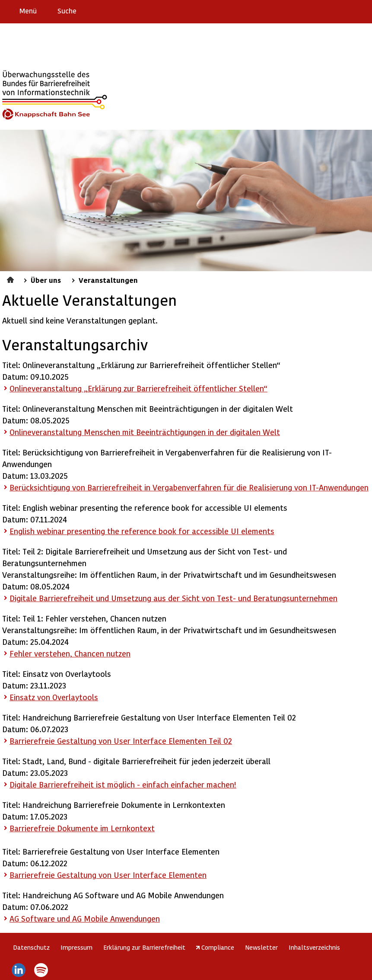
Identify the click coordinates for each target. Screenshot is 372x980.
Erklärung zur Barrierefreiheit (144, 947)
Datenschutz (31, 947)
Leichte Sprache (362, 10)
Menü (28, 11)
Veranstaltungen (108, 280)
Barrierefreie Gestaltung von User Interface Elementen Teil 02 (121, 741)
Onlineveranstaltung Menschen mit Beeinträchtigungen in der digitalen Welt (145, 432)
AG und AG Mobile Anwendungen (85, 918)
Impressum (76, 947)
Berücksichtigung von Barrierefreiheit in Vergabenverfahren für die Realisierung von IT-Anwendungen (189, 487)
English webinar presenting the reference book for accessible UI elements (142, 531)
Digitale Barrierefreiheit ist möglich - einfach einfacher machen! (123, 784)
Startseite (11, 279)
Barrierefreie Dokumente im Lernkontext (82, 828)
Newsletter (261, 947)
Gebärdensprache (346, 10)
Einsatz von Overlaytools (54, 697)
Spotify (41, 970)
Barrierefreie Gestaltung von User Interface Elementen (108, 875)
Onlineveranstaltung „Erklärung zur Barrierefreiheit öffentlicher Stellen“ (138, 388)
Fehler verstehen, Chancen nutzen (70, 653)
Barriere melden (329, 10)
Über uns (46, 280)
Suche (67, 11)
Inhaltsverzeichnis (314, 947)
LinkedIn (18, 970)
